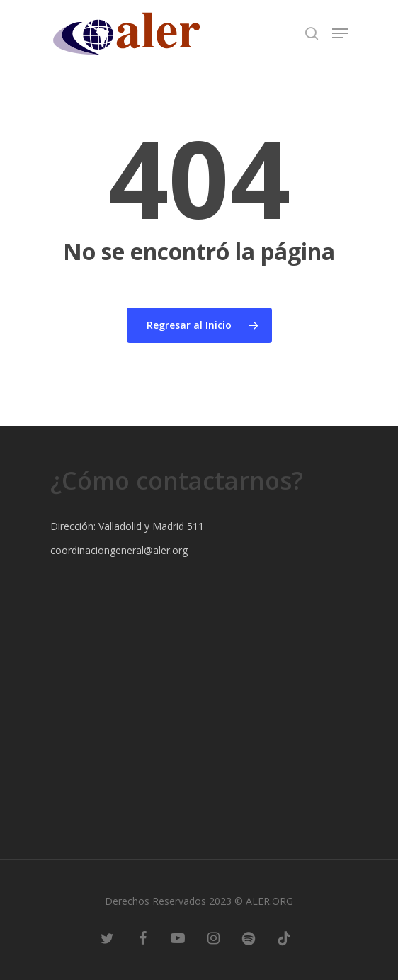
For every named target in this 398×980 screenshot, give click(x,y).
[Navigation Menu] (340, 33)
